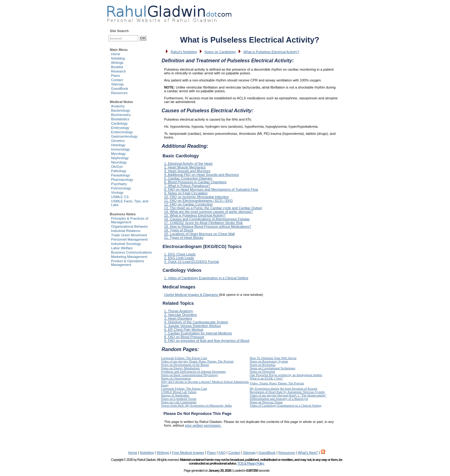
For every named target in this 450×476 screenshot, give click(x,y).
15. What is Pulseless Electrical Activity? (195, 215)
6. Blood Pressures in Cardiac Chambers (195, 182)
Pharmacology (122, 180)
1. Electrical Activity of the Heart (188, 163)
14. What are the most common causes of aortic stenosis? (208, 212)
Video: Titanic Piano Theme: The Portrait (277, 383)
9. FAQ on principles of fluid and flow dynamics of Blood (207, 341)
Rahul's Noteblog (184, 52)
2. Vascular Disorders (180, 315)
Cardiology (119, 123)
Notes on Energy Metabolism (180, 368)
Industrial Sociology (126, 244)
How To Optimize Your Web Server (273, 358)
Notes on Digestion (262, 372)
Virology (117, 192)
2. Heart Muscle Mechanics (185, 167)
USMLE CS (120, 197)
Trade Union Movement (129, 235)
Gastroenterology (124, 136)
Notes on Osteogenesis (176, 378)
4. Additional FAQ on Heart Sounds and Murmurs (202, 175)
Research (118, 71)
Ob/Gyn (117, 167)
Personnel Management (129, 239)
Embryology (120, 128)
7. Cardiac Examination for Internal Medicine (198, 333)
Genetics (118, 141)
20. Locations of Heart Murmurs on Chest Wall (199, 234)
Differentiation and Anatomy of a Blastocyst (279, 399)
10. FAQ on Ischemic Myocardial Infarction (196, 197)
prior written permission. (203, 425)
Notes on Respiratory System (269, 361)
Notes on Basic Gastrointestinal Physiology (190, 375)
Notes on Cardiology (220, 52)
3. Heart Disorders (178, 318)
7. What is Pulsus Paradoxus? (187, 186)
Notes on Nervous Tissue (266, 402)
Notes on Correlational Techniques (273, 368)
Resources (119, 93)
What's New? (308, 453)
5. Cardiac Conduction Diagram (188, 178)
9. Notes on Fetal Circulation (186, 193)
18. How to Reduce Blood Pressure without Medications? (208, 226)
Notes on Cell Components (179, 402)
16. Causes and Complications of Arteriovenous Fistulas (207, 219)
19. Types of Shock (179, 230)
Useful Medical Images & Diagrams (192, 295)
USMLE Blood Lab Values (179, 392)
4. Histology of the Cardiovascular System (196, 322)
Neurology (119, 162)
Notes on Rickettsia (263, 365)
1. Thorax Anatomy (179, 311)
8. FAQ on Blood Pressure (184, 337)
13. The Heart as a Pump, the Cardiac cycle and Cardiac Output (213, 208)
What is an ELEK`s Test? (266, 378)
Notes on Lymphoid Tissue (179, 399)
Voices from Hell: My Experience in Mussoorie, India (196, 406)
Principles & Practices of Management (130, 220)
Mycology (118, 154)
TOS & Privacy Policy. (251, 463)
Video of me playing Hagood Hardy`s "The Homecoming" (288, 395)
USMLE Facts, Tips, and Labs (130, 203)
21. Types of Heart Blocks (184, 238)
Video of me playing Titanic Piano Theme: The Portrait (197, 361)
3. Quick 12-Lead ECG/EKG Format (192, 262)
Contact (117, 80)
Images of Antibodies (175, 395)
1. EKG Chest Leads (180, 254)
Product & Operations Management (128, 263)
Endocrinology (122, 132)
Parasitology (121, 175)
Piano (116, 76)
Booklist (117, 67)
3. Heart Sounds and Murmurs (187, 171)
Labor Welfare (122, 248)
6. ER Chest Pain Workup (184, 329)
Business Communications (131, 252)
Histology (118, 145)
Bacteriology (121, 110)
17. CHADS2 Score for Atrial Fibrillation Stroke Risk (203, 223)
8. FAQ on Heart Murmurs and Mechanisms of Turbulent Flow (211, 189)
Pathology (119, 171)
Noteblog (118, 58)
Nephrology (120, 158)
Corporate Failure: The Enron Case (184, 358)
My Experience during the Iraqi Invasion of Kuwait (284, 389)
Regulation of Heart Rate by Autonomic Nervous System (287, 392)
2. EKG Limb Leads (179, 258)
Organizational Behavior (129, 226)
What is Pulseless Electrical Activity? (271, 52)
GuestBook (120, 89)
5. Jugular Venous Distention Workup (192, 326)
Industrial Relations (126, 231)
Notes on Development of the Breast (185, 365)
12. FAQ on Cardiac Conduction (188, 204)
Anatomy (118, 106)
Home (116, 54)
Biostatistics (120, 119)
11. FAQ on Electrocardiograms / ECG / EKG (198, 201)
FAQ (222, 453)
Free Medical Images (188, 453)
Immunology (120, 149)
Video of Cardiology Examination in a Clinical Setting (286, 406)
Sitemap (117, 84)
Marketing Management (129, 257)
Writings (117, 63)
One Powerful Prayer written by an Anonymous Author (286, 375)
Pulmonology (121, 188)
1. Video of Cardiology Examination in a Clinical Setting (206, 278)
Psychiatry (119, 184)
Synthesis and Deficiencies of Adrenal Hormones (193, 372)
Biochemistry (121, 115)
